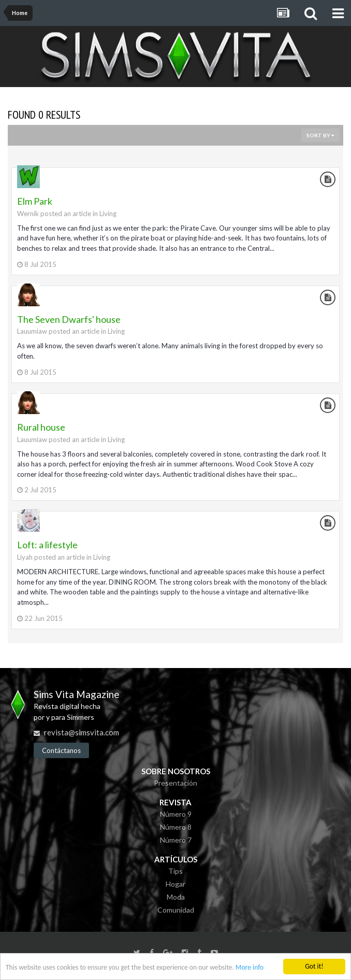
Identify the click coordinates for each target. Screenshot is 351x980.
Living (108, 214)
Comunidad (176, 910)
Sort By (320, 135)
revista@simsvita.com (82, 732)
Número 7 (176, 840)
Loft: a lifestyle (47, 545)
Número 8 (176, 827)
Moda (176, 897)
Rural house (41, 427)
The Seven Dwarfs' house (69, 319)
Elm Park (35, 201)
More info (250, 968)
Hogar (175, 884)
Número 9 (176, 814)
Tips (175, 871)
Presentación (175, 783)
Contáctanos (61, 750)
